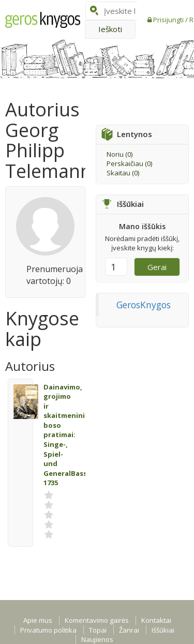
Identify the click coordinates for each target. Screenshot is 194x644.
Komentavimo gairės (97, 620)
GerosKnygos (144, 305)
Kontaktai (156, 620)
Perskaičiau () (129, 163)
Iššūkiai (163, 630)
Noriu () (120, 154)
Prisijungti (169, 20)
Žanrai (129, 630)
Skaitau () (123, 173)
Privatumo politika (48, 630)
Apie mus (38, 620)
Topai (98, 630)
